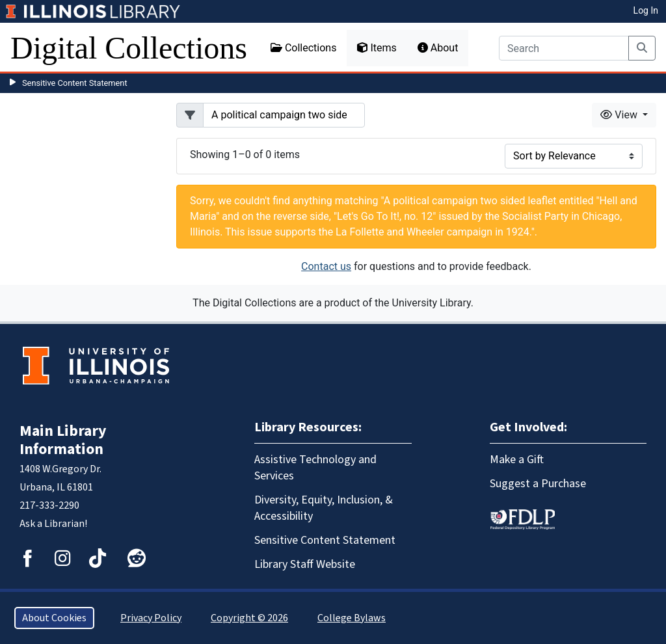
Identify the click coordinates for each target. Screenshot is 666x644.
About (438, 48)
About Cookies (54, 618)
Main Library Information (63, 440)
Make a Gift (517, 460)
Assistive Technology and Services (315, 468)
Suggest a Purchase (538, 484)
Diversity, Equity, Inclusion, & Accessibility (324, 508)
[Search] (564, 48)
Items (377, 48)
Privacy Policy (151, 618)
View (620, 115)
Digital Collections (129, 48)
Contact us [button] (326, 266)
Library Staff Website (305, 564)
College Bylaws (352, 618)
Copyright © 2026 (249, 618)
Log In (646, 10)
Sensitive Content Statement (75, 83)
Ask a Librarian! (53, 524)
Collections (304, 48)
